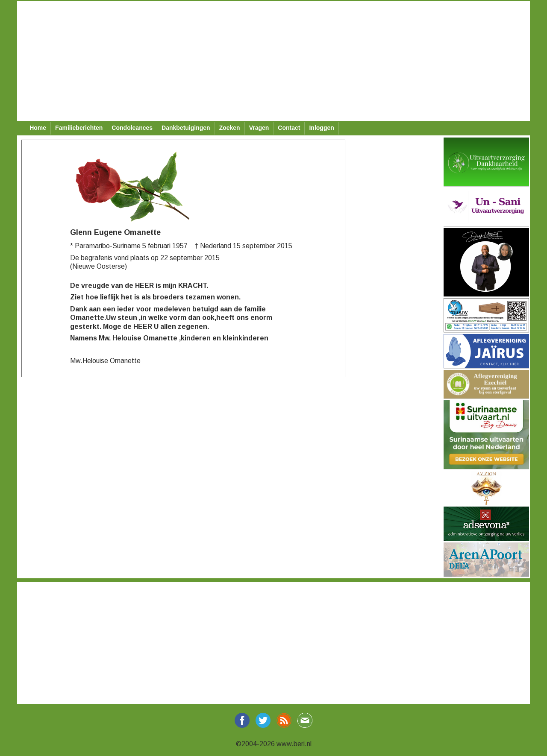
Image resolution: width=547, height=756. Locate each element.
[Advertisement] (273, 61)
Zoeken (230, 128)
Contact (289, 128)
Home (38, 128)
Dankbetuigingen (186, 128)
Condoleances (132, 128)
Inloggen (321, 128)
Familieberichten (79, 128)
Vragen (259, 128)
